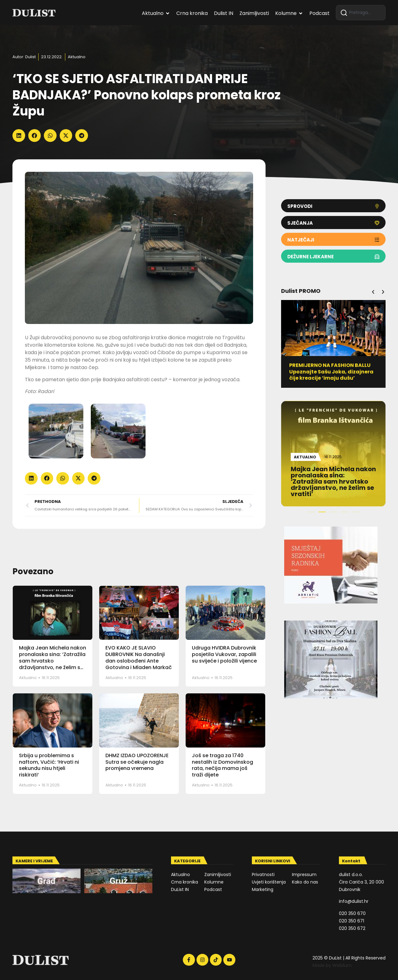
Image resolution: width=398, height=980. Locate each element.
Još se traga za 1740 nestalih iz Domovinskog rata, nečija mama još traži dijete (222, 765)
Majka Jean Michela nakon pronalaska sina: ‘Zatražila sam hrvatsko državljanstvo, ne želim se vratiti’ (53, 661)
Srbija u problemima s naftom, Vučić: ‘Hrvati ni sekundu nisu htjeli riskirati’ (49, 765)
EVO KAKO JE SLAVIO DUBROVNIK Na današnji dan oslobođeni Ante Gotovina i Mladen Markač (139, 657)
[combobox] (361, 13)
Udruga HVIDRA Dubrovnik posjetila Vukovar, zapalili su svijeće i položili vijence (224, 654)
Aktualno (77, 57)
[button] (19, 136)
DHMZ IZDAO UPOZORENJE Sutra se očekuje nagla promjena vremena (137, 762)
